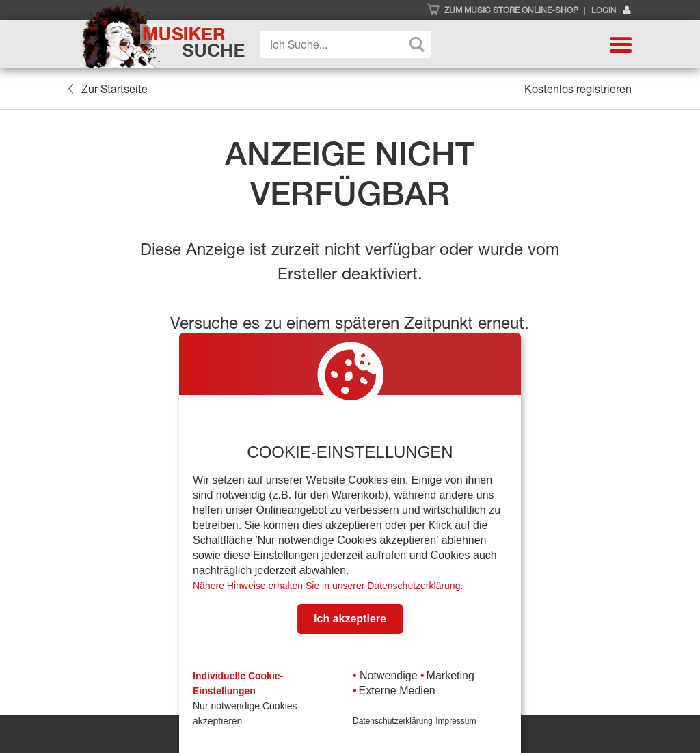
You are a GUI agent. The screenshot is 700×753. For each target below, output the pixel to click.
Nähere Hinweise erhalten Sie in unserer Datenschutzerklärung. (328, 586)
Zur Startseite (108, 89)
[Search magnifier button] (417, 44)
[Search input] (349, 44)
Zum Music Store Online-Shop (511, 10)
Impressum (456, 721)
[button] (621, 44)
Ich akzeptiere (350, 619)
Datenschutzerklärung (393, 721)
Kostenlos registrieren (578, 89)
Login (611, 11)
